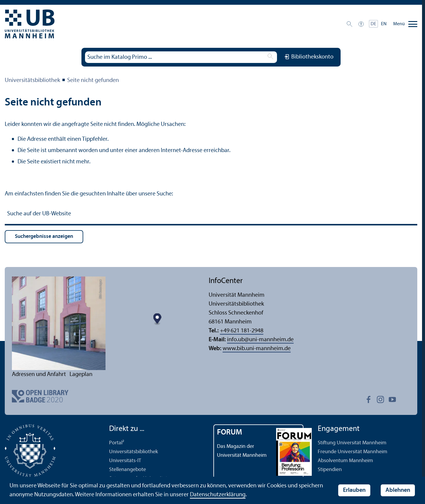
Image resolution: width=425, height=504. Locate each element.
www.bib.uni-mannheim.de (257, 349)
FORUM (230, 433)
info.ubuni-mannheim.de (260, 340)
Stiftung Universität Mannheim (352, 443)
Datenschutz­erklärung (218, 495)
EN (384, 24)
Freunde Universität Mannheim (352, 452)
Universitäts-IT (125, 461)
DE (373, 24)
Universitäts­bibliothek (32, 80)
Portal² (117, 443)
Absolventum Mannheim (345, 461)
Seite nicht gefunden (93, 80)
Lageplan (81, 375)
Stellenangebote (127, 470)
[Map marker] (157, 319)
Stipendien (330, 470)
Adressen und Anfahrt (39, 375)
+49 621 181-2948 (242, 331)
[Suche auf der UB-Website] (211, 215)
